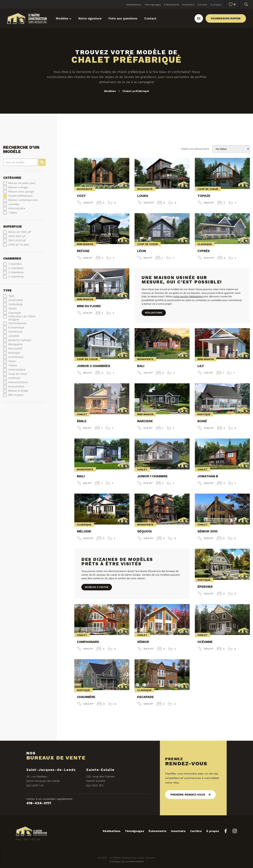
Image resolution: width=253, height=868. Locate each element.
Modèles (64, 18)
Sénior (143, 642)
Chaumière (86, 697)
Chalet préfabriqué (20, 196)
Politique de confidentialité (127, 862)
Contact (150, 18)
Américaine (16, 300)
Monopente (15, 344)
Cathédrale (15, 304)
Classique (14, 313)
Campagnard (88, 642)
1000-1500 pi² (17, 236)
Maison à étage (18, 187)
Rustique (14, 353)
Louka (143, 196)
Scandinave (16, 357)
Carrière (202, 5)
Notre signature (90, 18)
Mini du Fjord (89, 306)
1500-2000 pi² (17, 240)
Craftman (14, 378)
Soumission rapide (226, 18)
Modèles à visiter (97, 587)
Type (7, 290)
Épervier (205, 587)
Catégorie (12, 178)
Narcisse (145, 421)
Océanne (205, 642)
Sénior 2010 (207, 531)
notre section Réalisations (188, 297)
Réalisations (134, 5)
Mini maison (16, 395)
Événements (171, 5)
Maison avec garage (21, 192)
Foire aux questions (123, 18)
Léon (142, 251)
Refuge (83, 251)
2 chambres (16, 268)
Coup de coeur (18, 374)
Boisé (202, 421)
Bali (141, 366)
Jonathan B (208, 476)
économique (16, 386)
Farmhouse (15, 332)
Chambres (12, 258)
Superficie (12, 227)
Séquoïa (145, 531)
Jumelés (14, 204)
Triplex (13, 213)
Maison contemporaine (23, 200)
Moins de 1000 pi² (20, 232)
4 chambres (16, 277)
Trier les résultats (195, 149)
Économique (16, 327)
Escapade (145, 697)
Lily (201, 366)
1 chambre (15, 264)
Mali (81, 476)
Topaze (204, 196)
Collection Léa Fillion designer (22, 318)
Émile (82, 421)
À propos (216, 5)
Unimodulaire (17, 208)
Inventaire (188, 5)
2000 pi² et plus (19, 245)
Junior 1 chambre (152, 476)
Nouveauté (15, 349)
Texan (12, 361)
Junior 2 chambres (94, 366)
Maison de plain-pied (22, 183)
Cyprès (204, 251)
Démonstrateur (18, 382)
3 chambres (16, 272)
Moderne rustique (20, 340)
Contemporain (17, 323)
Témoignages (153, 5)
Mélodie (84, 531)
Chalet (12, 309)
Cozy (81, 196)
